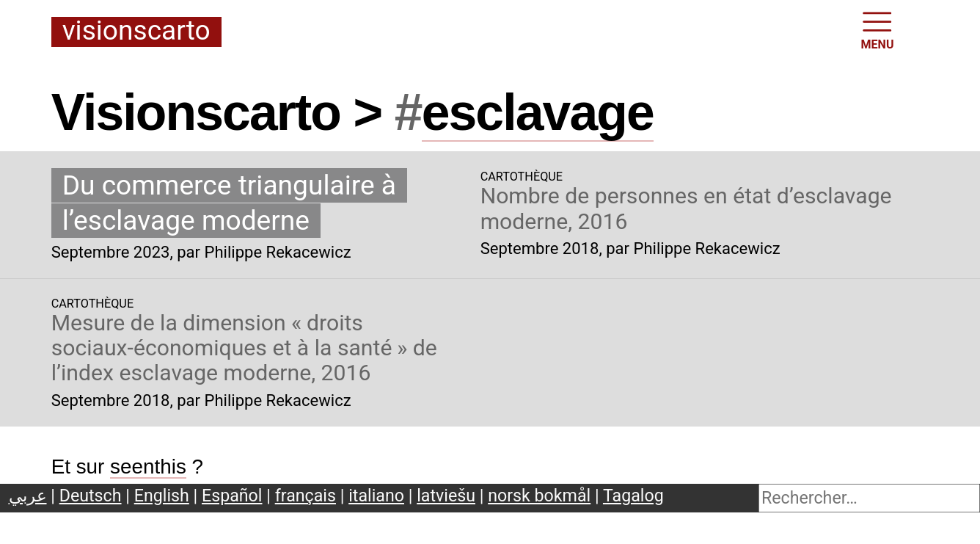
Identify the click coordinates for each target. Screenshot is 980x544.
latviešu (446, 496)
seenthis (148, 467)
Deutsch (91, 496)
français (306, 496)
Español (232, 496)
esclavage (538, 112)
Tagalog (633, 496)
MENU (878, 29)
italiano (376, 496)
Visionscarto (136, 32)
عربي (28, 496)
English (162, 496)
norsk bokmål (539, 496)
